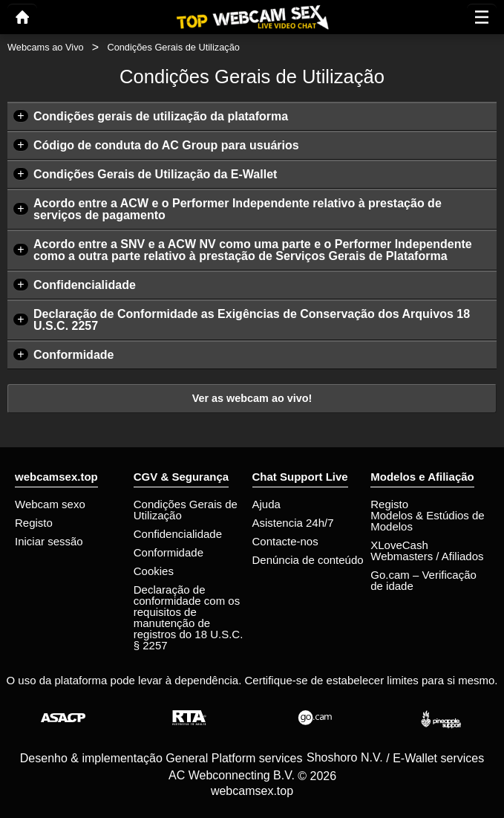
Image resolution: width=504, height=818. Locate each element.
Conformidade (73, 355)
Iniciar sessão (49, 541)
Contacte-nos (285, 541)
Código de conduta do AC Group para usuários (166, 145)
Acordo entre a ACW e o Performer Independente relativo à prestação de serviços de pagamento (238, 209)
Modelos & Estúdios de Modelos (427, 521)
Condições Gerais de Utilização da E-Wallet (155, 174)
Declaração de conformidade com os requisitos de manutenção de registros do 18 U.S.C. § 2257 (189, 617)
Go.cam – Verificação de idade (423, 580)
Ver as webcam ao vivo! (252, 398)
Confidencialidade (85, 285)
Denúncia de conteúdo (308, 560)
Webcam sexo (50, 504)
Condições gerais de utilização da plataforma (161, 116)
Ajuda (266, 504)
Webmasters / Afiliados (427, 556)
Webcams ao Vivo (46, 47)
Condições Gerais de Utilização (186, 510)
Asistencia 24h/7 (293, 523)
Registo (34, 523)
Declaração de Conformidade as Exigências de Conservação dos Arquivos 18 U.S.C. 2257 (252, 320)
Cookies (154, 571)
